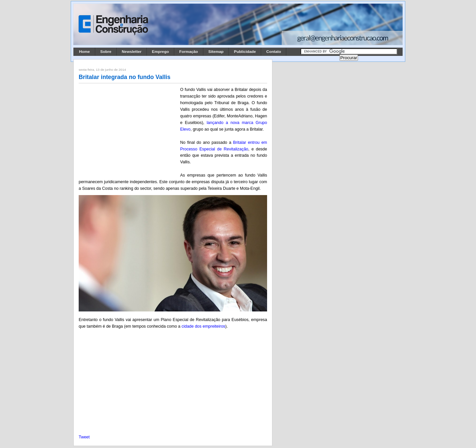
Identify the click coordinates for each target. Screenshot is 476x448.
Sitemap (216, 52)
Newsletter (132, 52)
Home (84, 52)
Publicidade (245, 52)
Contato (274, 52)
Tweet (84, 437)
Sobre (106, 52)
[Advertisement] (128, 130)
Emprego (160, 52)
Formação (189, 52)
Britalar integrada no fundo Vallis (125, 77)
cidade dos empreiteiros (203, 326)
